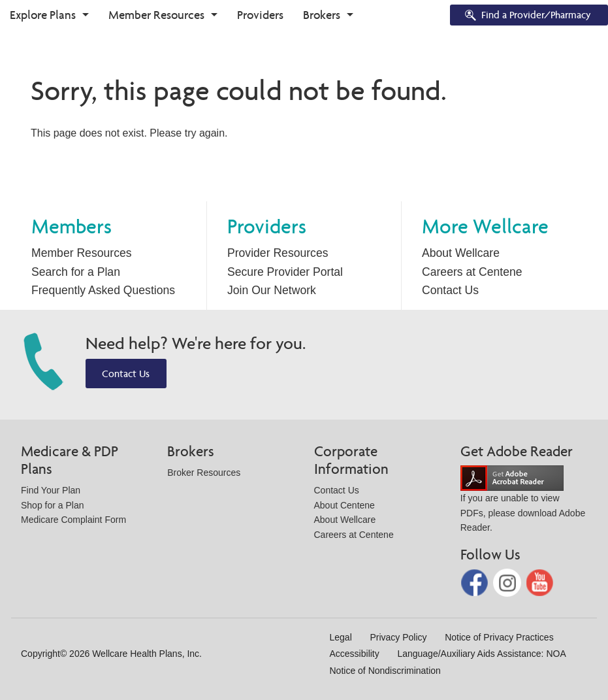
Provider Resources (278, 253)
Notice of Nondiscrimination (385, 671)
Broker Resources (204, 473)
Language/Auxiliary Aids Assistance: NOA (481, 654)
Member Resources (156, 15)
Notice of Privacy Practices (499, 637)
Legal (341, 637)
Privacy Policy (398, 637)
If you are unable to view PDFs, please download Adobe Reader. (523, 502)
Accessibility (355, 654)
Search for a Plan (76, 272)
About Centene (344, 505)
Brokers (322, 15)
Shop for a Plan (53, 505)
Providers (260, 15)
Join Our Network (272, 290)
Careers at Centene (472, 272)
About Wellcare (461, 253)
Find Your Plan (51, 490)
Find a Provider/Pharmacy (527, 16)
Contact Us (450, 290)
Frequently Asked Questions (103, 290)
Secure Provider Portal (285, 272)
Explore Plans (43, 15)
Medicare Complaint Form (73, 520)
